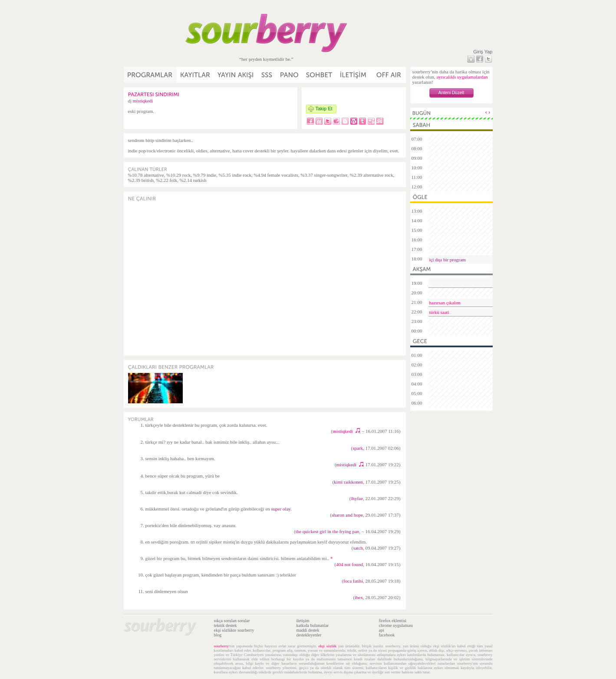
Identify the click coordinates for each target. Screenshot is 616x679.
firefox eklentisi (393, 621)
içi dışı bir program (448, 260)
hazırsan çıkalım (445, 303)
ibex (359, 597)
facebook (387, 635)
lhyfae (357, 498)
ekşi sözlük (328, 646)
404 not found (349, 564)
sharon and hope (347, 515)
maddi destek (308, 630)
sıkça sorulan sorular (232, 621)
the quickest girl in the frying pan (328, 531)
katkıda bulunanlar (313, 625)
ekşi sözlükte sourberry (234, 630)
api (382, 630)
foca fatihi (353, 581)
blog (218, 635)
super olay (281, 509)
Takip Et (324, 109)
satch (358, 548)
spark (358, 448)
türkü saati (439, 312)
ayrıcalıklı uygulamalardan (462, 77)
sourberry (222, 646)
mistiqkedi (143, 101)
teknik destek (226, 625)
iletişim (303, 621)
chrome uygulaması (396, 625)
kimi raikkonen (348, 482)
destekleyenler (309, 635)
